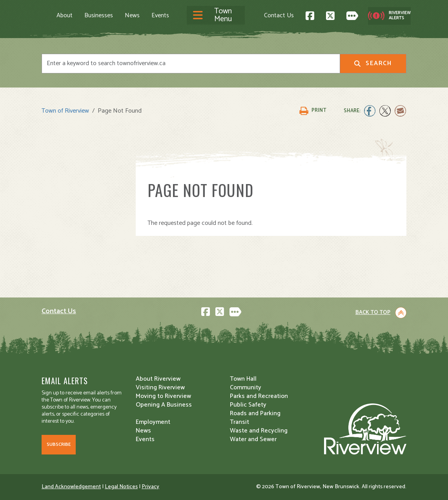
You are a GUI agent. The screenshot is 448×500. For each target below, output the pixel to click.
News (132, 16)
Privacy (150, 487)
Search (373, 63)
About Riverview (158, 379)
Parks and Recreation (259, 396)
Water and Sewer (253, 439)
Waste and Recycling (259, 431)
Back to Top (373, 313)
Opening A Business (164, 405)
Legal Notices (121, 487)
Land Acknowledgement (71, 487)
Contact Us (279, 16)
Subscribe (59, 444)
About (65, 16)
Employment (153, 422)
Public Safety (248, 405)
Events (160, 16)
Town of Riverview (65, 111)
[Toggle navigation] (216, 16)
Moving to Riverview (163, 396)
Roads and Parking (255, 413)
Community (246, 388)
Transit (239, 422)
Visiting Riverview (160, 388)
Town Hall (243, 379)
